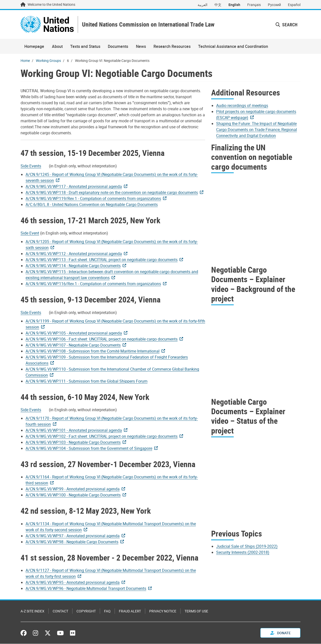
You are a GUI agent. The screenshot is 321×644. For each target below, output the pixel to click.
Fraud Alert (130, 611)
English (234, 5)
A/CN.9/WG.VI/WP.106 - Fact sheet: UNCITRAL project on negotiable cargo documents (102, 339)
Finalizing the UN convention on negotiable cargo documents (252, 157)
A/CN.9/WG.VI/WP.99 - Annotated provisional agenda (73, 489)
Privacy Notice (163, 611)
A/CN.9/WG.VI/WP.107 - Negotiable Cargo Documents (73, 345)
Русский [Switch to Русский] (274, 5)
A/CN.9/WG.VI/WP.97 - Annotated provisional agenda (73, 536)
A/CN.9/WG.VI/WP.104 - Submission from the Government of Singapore (89, 449)
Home (25, 61)
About (57, 47)
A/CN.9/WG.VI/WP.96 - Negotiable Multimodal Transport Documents (86, 589)
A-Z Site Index (32, 611)
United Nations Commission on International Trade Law (149, 25)
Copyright (86, 611)
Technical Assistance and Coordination (233, 47)
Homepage (34, 47)
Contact (60, 611)
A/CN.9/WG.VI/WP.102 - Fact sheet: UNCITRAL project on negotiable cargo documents (102, 437)
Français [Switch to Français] (254, 5)
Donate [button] (280, 633)
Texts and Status (85, 47)
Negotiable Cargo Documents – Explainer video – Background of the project (253, 284)
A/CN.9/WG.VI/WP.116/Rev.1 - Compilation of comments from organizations (93, 284)
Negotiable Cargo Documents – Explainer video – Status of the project (248, 416)
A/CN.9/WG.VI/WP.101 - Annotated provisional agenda (74, 431)
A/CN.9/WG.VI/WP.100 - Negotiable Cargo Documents (73, 495)
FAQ (107, 611)
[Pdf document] (34, 166)
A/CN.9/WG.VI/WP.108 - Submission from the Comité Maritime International (93, 351)
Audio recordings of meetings (242, 105)
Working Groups (48, 61)
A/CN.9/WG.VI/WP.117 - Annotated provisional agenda (74, 186)
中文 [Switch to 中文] (218, 5)
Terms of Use (196, 611)
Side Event (30, 233)
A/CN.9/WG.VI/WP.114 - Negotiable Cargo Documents (73, 266)
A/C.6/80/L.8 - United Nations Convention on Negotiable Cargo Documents (92, 204)
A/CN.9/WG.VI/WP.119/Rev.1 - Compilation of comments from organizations (93, 198)
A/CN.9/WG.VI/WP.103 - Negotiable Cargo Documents (73, 443)
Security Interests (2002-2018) (243, 553)
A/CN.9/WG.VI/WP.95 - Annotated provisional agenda (73, 583)
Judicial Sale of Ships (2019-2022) (247, 547)
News (141, 47)
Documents (118, 47)
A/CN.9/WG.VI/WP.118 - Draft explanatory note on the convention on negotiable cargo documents (112, 192)
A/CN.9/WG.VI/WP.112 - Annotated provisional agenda (74, 254)
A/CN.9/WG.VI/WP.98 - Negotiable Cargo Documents (72, 542)
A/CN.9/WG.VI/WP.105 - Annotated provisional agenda (74, 333)
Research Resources (172, 47)
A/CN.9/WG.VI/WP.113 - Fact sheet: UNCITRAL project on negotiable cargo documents (102, 260)
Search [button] (287, 25)
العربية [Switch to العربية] (203, 5)
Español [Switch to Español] (294, 5)
